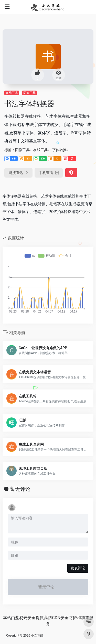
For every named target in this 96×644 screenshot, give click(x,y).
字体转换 (59, 150)
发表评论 (78, 568)
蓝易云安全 (25, 618)
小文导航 (37, 636)
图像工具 (29, 93)
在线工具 (12, 93)
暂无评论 (20, 489)
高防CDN (52, 618)
